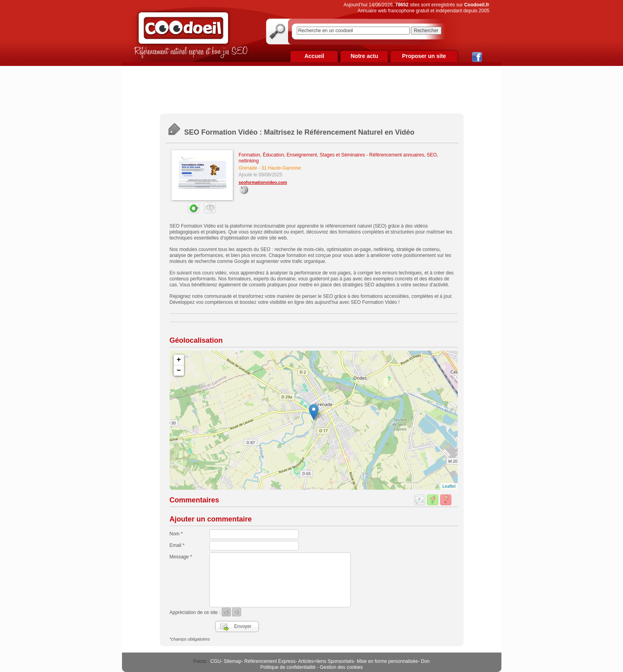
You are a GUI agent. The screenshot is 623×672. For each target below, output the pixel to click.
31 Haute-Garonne (281, 168)
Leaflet (449, 486)
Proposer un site (424, 56)
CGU (216, 661)
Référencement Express (270, 661)
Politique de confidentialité (288, 667)
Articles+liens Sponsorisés (326, 661)
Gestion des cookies (341, 667)
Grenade (248, 168)
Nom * (176, 534)
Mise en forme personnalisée (387, 661)
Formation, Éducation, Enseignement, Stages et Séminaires (302, 155)
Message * (181, 557)
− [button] (179, 371)
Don (425, 661)
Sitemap (232, 661)
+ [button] (179, 360)
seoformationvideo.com (263, 182)
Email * (177, 545)
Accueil (314, 56)
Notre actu (364, 56)
